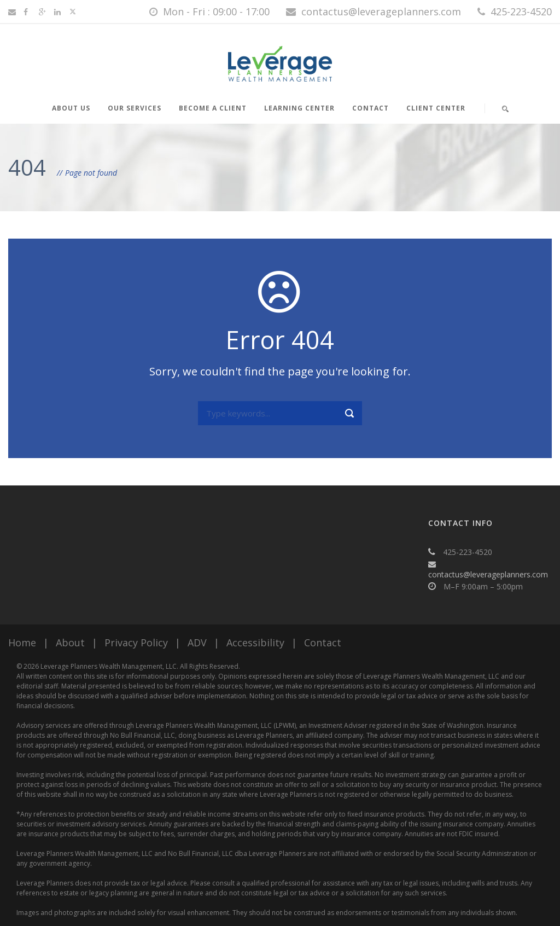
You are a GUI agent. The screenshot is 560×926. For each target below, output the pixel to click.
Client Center (436, 108)
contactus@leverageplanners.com (488, 574)
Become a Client (213, 108)
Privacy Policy (136, 643)
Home (22, 643)
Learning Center (299, 108)
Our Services (135, 108)
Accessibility (255, 643)
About (70, 643)
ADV (197, 643)
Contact (371, 108)
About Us (71, 108)
